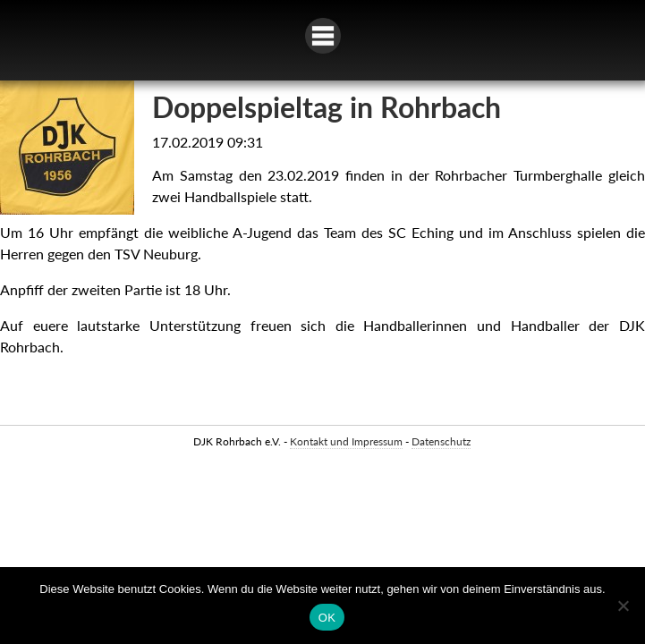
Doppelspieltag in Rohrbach (327, 107)
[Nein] (623, 606)
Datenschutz (441, 441)
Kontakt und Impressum (346, 441)
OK (327, 618)
